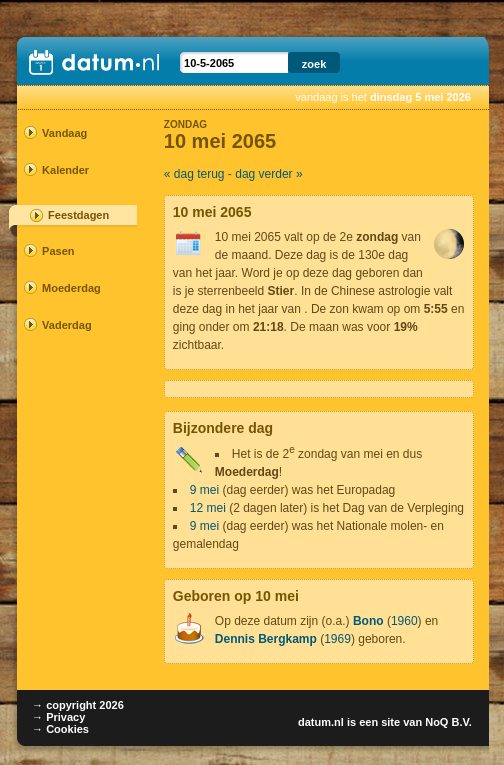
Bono (368, 621)
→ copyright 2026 (78, 705)
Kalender (65, 170)
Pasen (58, 251)
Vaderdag (67, 325)
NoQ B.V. (448, 722)
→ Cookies (60, 729)
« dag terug (194, 174)
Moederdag (70, 288)
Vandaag (64, 133)
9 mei (204, 490)
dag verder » (268, 174)
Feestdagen (78, 215)
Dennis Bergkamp (266, 639)
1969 (337, 639)
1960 (404, 621)
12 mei (208, 508)
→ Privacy (58, 717)
